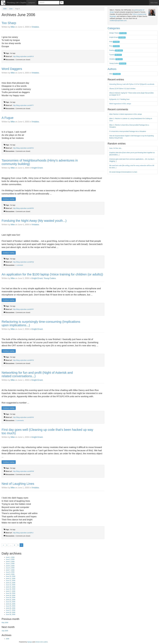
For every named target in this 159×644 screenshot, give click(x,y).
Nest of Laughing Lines (18, 484)
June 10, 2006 (11, 576)
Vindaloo (35, 27)
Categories (32, 3)
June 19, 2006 (11, 595)
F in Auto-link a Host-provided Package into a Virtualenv (128, 131)
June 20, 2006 (11, 598)
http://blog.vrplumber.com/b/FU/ (23, 56)
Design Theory (118, 33)
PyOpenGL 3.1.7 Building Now (119, 99)
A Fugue (8, 118)
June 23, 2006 (11, 602)
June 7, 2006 (10, 570)
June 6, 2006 (10, 568)
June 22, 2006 (11, 600)
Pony (114, 46)
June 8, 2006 (10, 572)
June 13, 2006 (11, 583)
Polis (114, 42)
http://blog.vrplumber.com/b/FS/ (23, 148)
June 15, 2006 (11, 587)
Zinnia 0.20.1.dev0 (41, 642)
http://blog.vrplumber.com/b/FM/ (24, 471)
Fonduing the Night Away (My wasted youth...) (34, 221)
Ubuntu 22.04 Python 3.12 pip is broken (122, 89)
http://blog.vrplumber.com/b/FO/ (23, 360)
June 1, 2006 (10, 557)
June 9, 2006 (10, 574)
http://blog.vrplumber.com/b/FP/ (23, 309)
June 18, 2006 (11, 593)
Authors (112, 69)
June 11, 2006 (11, 578)
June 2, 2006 (10, 559)
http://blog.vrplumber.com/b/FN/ (23, 417)
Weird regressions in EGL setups (120, 104)
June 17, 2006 (11, 591)
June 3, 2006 (10, 562)
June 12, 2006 (11, 581)
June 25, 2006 (11, 606)
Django (30, 642)
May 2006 (5, 623)
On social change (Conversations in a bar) (123, 172)
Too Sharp (9, 23)
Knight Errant (37, 168)
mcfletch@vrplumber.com (118, 21)
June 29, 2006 (11, 612)
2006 (5, 9)
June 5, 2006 (10, 566)
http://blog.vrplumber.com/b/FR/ (23, 208)
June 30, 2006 (11, 614)
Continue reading (9, 199)
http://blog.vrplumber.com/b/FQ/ (23, 262)
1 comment (19, 265)
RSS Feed (154, 3)
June (11, 9)
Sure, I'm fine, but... (116, 148)
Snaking (116, 50)
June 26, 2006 (11, 608)
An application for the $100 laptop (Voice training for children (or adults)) (52, 274)
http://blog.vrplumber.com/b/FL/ (23, 533)
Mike (13, 27)
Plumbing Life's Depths (17, 3)
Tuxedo (116, 55)
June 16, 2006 (11, 589)
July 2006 (5, 631)
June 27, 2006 (11, 610)
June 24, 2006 (11, 604)
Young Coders (50, 278)
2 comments (20, 420)
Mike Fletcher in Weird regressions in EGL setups (126, 114)
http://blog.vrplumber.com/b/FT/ (23, 105)
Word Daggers (12, 69)
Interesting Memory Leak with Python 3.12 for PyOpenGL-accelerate (132, 84)
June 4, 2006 (10, 564)
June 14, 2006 (11, 585)
